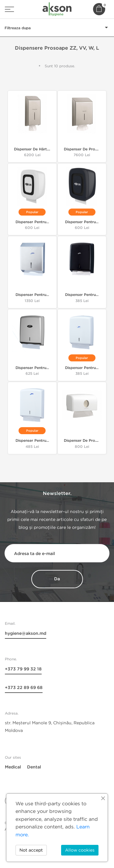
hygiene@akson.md (26, 633)
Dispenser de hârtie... (33, 149)
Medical (13, 767)
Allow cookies (80, 850)
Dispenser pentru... (32, 222)
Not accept (31, 850)
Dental (34, 767)
